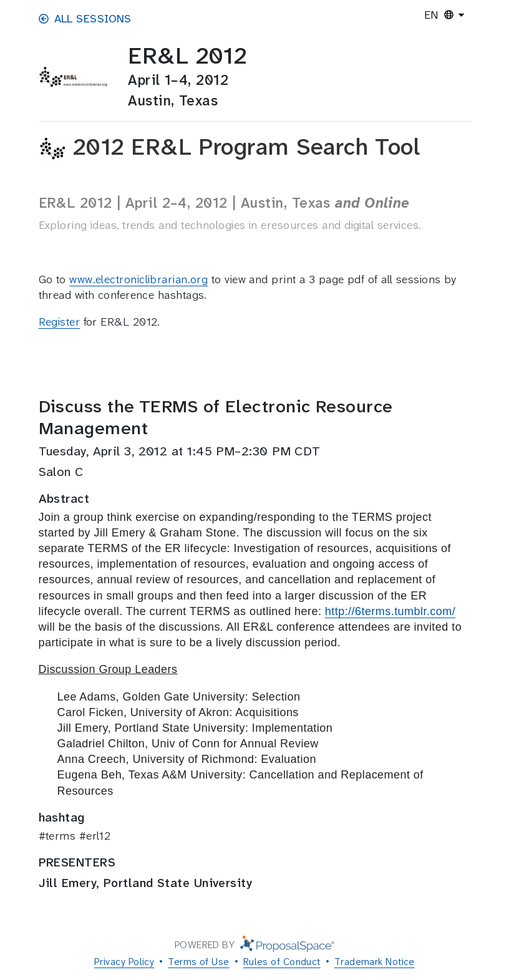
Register (60, 322)
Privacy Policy (124, 962)
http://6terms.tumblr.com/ (390, 611)
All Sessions (85, 19)
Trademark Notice (375, 962)
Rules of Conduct (282, 962)
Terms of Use (198, 962)
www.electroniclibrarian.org (138, 279)
